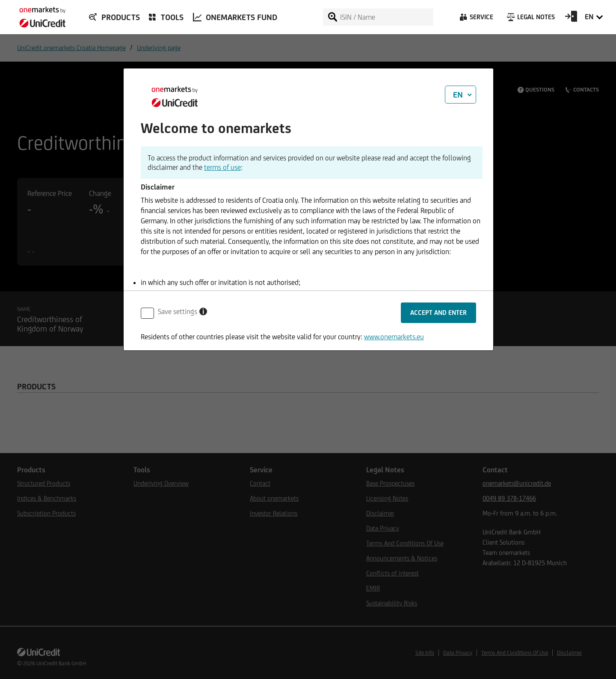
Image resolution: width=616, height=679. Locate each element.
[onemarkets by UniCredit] (38, 15)
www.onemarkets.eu (394, 337)
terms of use (222, 167)
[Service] (476, 19)
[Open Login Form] (571, 19)
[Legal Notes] (530, 19)
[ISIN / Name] (386, 17)
